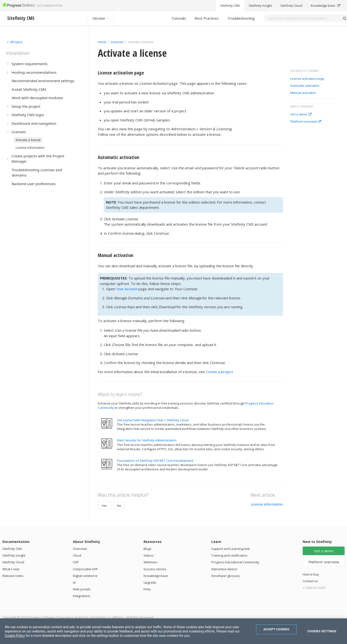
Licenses (117, 42)
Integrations (82, 596)
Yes (104, 506)
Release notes (13, 576)
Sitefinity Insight (14, 555)
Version (101, 18)
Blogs (147, 549)
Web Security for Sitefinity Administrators (147, 440)
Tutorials (179, 18)
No (119, 506)
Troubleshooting (241, 18)
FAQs (147, 589)
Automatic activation (305, 86)
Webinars (151, 562)
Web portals (82, 589)
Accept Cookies (276, 629)
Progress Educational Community (235, 562)
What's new (11, 569)
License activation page (307, 79)
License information (267, 504)
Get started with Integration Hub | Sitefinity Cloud (153, 420)
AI (74, 582)
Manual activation (303, 93)
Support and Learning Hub (231, 549)
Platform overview (306, 122)
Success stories (155, 569)
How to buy (311, 574)
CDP (76, 562)
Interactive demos (224, 569)
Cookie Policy (15, 636)
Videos (149, 555)
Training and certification (229, 555)
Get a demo (301, 114)
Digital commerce (85, 576)
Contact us (310, 581)
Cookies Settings (322, 631)
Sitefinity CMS (12, 549)
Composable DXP (85, 569)
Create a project (219, 372)
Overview (80, 549)
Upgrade (150, 582)
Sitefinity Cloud (13, 562)
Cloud (77, 555)
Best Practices (207, 18)
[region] (173, 631)
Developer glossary (226, 576)
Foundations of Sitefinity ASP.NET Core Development (155, 461)
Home (102, 42)
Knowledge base (156, 576)
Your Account (127, 289)
